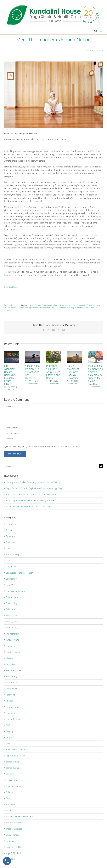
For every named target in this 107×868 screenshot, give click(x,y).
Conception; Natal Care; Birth (19, 573)
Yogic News (90, 308)
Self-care (90, 305)
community (48, 305)
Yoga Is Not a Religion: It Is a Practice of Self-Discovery (32, 372)
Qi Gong (10, 725)
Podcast (10, 701)
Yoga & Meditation (78, 308)
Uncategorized (44, 308)
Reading (10, 731)
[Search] (101, 466)
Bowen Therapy (13, 554)
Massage (10, 658)
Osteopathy (11, 688)
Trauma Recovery (17, 308)
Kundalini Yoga (13, 652)
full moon (10, 609)
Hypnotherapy (13, 634)
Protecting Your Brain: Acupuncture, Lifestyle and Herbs (53, 372)
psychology (11, 713)
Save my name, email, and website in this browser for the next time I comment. (44, 446)
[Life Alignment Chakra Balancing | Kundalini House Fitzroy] (12, 353)
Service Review (13, 780)
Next (99, 51)
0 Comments (9, 390)
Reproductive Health (15, 756)
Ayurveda (10, 536)
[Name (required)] (53, 428)
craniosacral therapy (15, 591)
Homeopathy (12, 628)
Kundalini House (13, 305)
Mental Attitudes (80, 305)
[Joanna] (53, 95)
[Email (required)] (53, 433)
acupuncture (12, 524)
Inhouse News (58, 305)
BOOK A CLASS (11, 287)
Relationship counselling (17, 749)
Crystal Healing (13, 597)
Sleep (8, 798)
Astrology (10, 530)
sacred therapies (14, 762)
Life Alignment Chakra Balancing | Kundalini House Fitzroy (10, 375)
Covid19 (10, 585)
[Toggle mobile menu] (101, 31)
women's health (64, 308)
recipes (9, 737)
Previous (90, 51)
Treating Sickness (31, 308)
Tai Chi (9, 810)
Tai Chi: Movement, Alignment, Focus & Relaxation (73, 372)
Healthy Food (12, 622)
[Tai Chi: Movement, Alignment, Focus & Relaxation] (74, 353)
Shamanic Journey (14, 786)
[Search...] (51, 466)
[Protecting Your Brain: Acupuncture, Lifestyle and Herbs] (53, 353)
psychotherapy (13, 719)
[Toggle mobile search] (96, 31)
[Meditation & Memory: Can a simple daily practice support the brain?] (95, 353)
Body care (39, 305)
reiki (8, 743)
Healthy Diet (12, 615)
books (9, 548)
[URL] (53, 439)
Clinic (8, 561)
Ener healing (12, 603)
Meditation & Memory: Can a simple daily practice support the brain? (95, 373)
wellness (54, 308)
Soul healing (11, 804)
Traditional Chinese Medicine (19, 817)
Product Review (13, 707)
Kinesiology (11, 646)
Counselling (11, 579)
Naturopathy (12, 682)
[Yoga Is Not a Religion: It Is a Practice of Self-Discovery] (32, 353)
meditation (69, 305)
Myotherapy (11, 676)
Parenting (10, 695)
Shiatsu (9, 792)
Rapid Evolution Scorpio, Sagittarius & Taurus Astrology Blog (34, 488)
